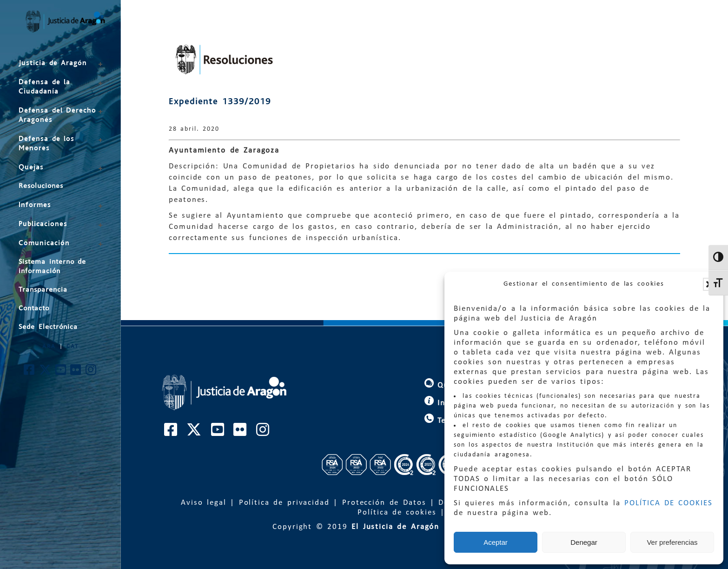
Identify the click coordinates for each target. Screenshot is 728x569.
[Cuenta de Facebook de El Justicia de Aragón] (30, 372)
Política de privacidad (284, 503)
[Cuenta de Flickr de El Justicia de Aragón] (76, 372)
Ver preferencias (672, 542)
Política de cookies (397, 512)
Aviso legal (204, 503)
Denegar (584, 542)
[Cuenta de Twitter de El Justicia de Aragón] (46, 372)
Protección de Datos (384, 503)
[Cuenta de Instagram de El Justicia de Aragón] (91, 372)
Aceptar (496, 542)
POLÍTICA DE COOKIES (668, 503)
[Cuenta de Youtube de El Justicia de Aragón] (61, 372)
